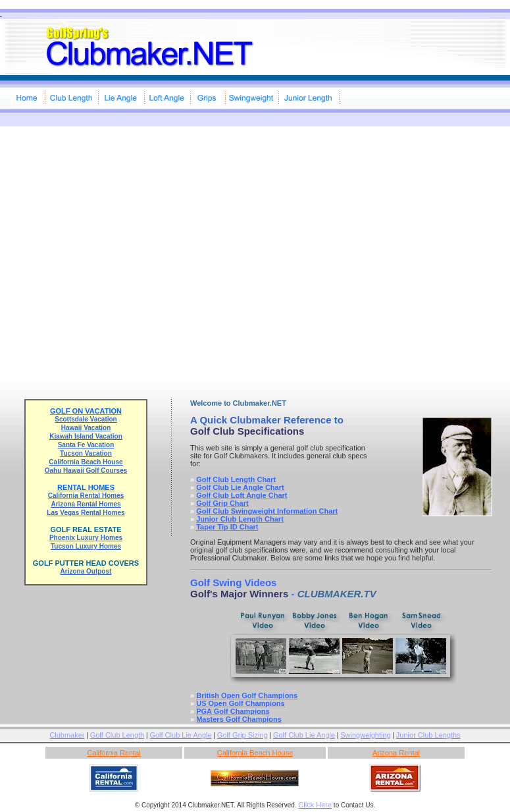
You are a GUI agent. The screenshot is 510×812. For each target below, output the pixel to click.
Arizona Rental (396, 753)
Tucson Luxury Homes (86, 546)
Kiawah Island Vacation (86, 436)
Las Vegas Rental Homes (86, 513)
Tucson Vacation (86, 453)
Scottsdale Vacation (86, 419)
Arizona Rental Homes (86, 504)
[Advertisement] (123, 250)
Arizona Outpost (86, 571)
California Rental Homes (86, 496)
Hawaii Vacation (86, 428)
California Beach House (86, 462)
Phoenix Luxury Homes (86, 538)
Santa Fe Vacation (86, 445)
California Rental (114, 753)
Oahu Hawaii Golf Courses (86, 471)
